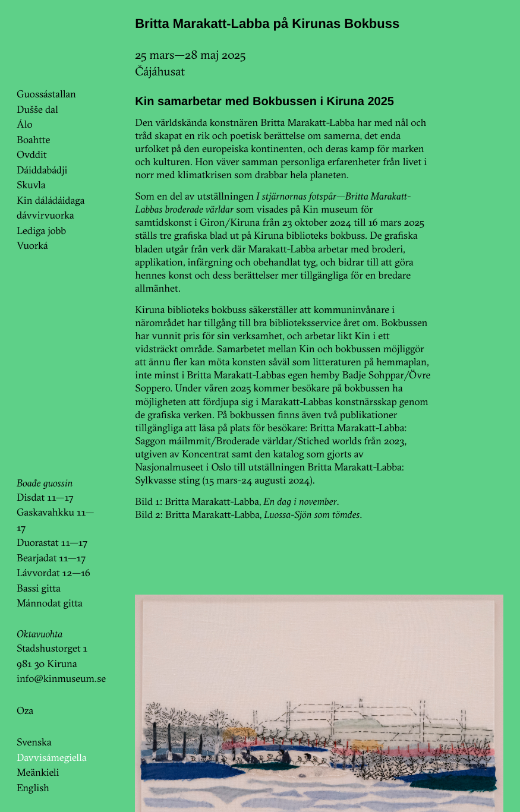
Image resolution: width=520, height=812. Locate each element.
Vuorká (32, 246)
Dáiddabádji (42, 170)
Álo (25, 124)
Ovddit (32, 155)
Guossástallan (46, 94)
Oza (25, 711)
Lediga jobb (41, 231)
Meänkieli (38, 772)
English (33, 788)
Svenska (34, 742)
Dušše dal (37, 110)
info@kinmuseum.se (61, 679)
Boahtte (33, 140)
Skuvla (31, 185)
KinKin (49, 43)
